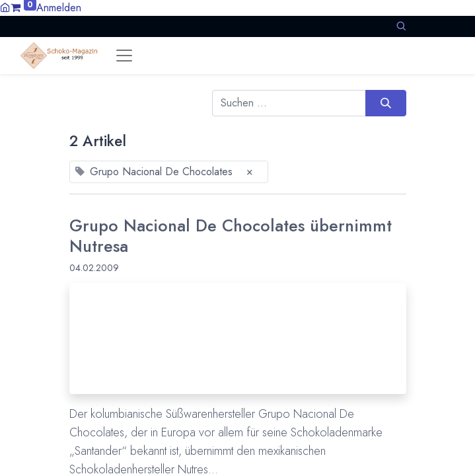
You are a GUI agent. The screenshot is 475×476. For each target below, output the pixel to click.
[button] (401, 26)
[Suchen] (385, 103)
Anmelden (59, 8)
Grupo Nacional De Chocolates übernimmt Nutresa (231, 235)
